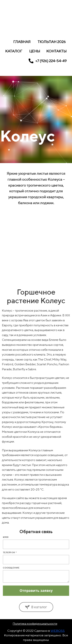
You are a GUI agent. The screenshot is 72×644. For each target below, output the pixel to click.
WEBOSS (58, 631)
